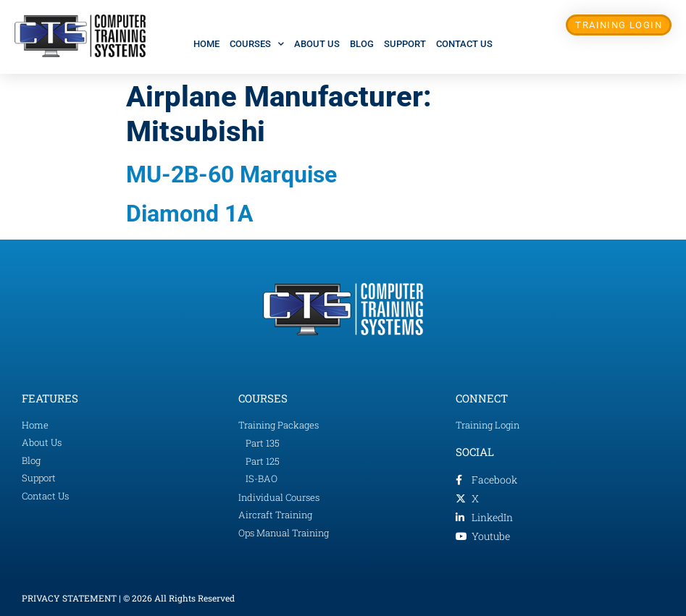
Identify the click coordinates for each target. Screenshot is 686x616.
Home (206, 44)
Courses (257, 44)
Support (405, 44)
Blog (362, 44)
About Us (317, 44)
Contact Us (464, 44)
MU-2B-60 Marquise (231, 174)
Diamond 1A (190, 214)
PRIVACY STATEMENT (69, 598)
